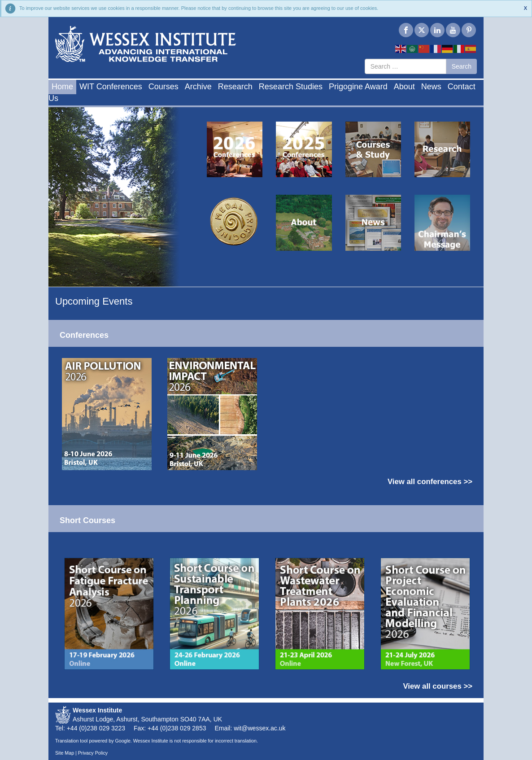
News (431, 87)
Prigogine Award (358, 87)
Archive (198, 87)
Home (62, 87)
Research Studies (291, 87)
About (404, 87)
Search (462, 66)
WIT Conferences (111, 87)
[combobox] (406, 66)
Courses (164, 87)
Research (235, 87)
